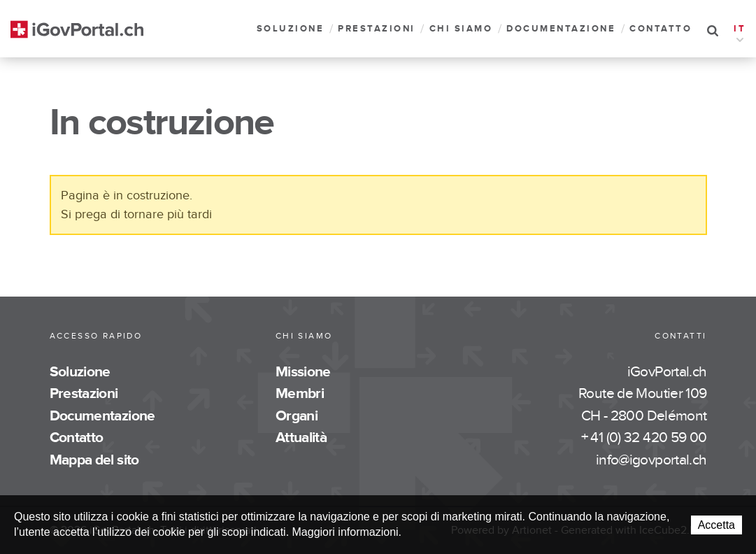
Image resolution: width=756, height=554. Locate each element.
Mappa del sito (94, 460)
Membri (300, 393)
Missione (303, 372)
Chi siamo (461, 29)
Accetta (716, 525)
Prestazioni (377, 29)
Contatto (661, 29)
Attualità (301, 438)
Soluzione (291, 29)
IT (740, 30)
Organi (297, 416)
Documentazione (561, 29)
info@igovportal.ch (651, 460)
